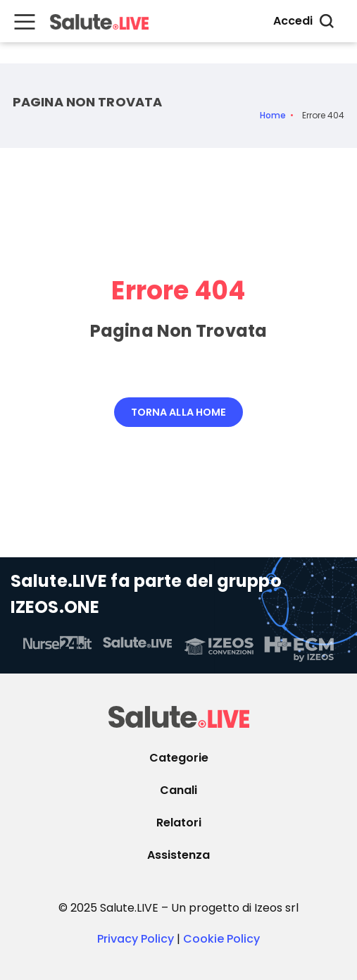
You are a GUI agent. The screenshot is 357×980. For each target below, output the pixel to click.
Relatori (179, 823)
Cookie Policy (221, 939)
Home (273, 116)
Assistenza (178, 855)
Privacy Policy (136, 939)
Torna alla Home (179, 412)
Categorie (179, 758)
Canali (178, 790)
